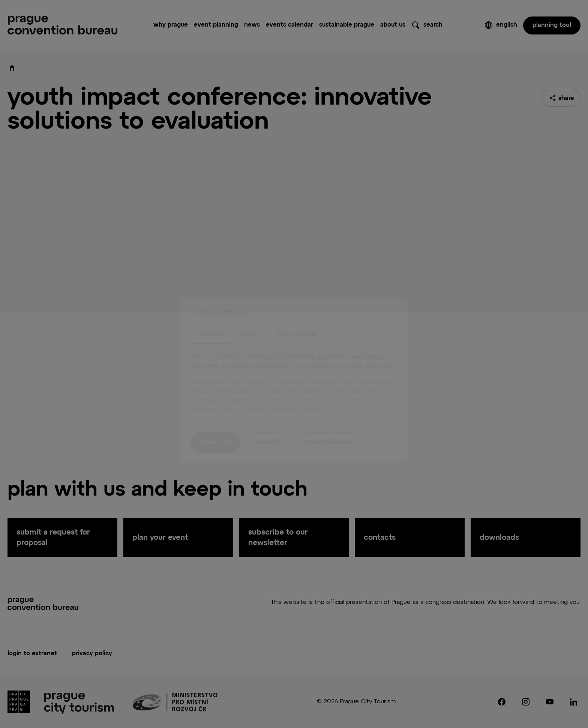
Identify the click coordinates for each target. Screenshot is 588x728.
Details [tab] (250, 318)
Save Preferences (331, 427)
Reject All (268, 427)
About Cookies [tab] (298, 318)
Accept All (215, 427)
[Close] (391, 297)
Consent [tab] (211, 318)
